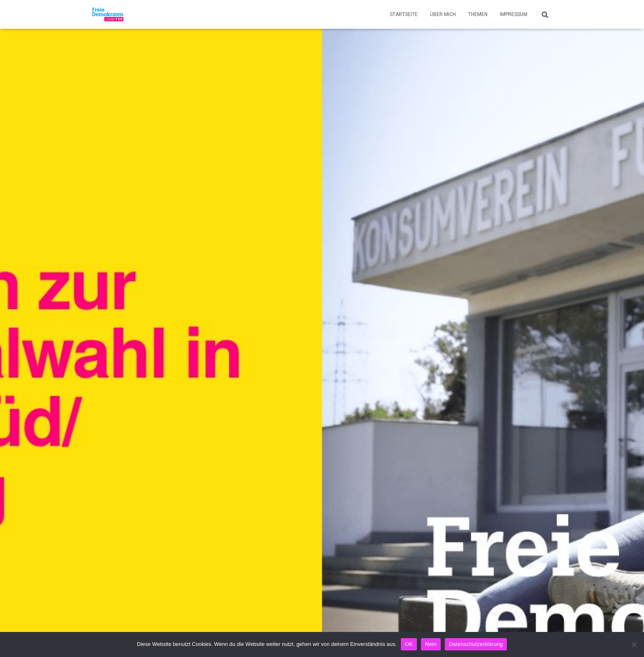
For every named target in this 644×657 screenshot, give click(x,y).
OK (409, 644)
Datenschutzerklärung (476, 644)
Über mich (443, 14)
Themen (478, 14)
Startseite (404, 14)
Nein (431, 644)
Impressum (514, 14)
